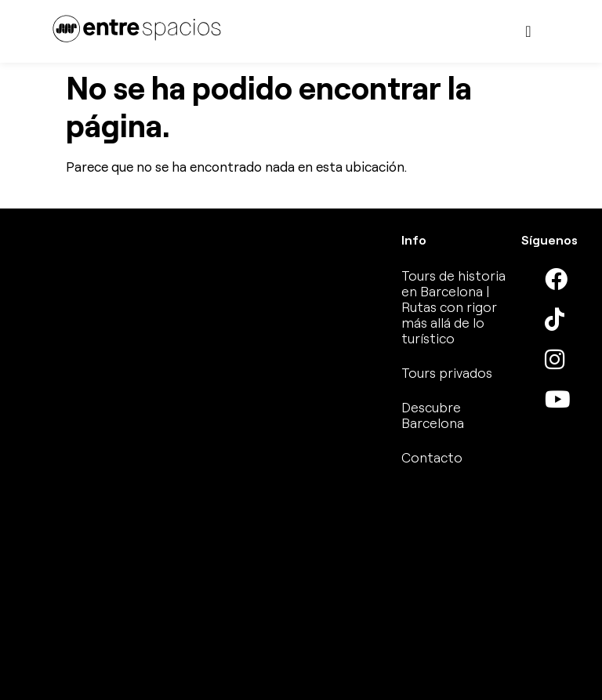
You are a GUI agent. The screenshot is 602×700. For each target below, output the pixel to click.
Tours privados (447, 373)
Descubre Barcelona (433, 415)
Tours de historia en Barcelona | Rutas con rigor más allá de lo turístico (453, 307)
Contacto (432, 457)
